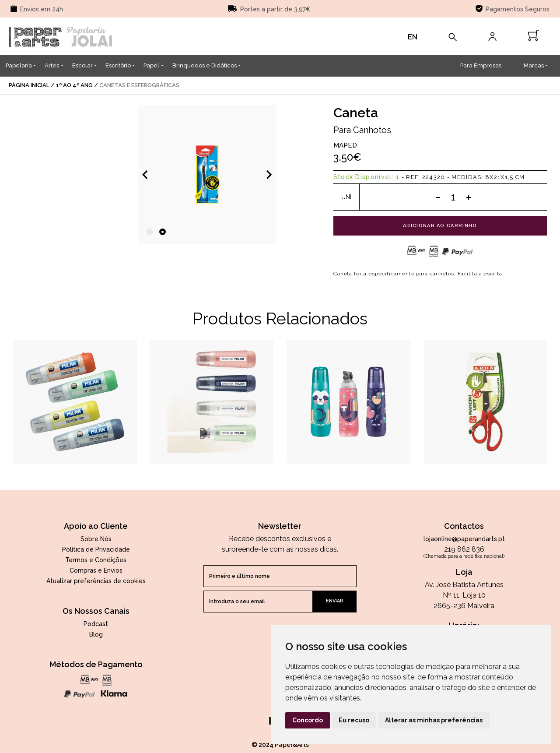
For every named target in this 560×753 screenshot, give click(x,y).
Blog (96, 634)
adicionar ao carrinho (440, 226)
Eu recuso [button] (354, 720)
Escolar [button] (82, 65)
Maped (345, 145)
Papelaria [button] (19, 65)
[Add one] (469, 197)
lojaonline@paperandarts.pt (464, 539)
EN (413, 37)
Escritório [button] (118, 65)
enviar (335, 601)
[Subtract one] (438, 197)
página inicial (29, 85)
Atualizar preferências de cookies (96, 581)
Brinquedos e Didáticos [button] (205, 65)
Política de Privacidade (96, 549)
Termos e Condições (96, 560)
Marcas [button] (534, 65)
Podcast (96, 624)
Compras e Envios (96, 570)
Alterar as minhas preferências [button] (434, 720)
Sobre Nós (96, 539)
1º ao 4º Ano (74, 85)
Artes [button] (52, 65)
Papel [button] (151, 65)
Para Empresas (481, 65)
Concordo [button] (308, 720)
